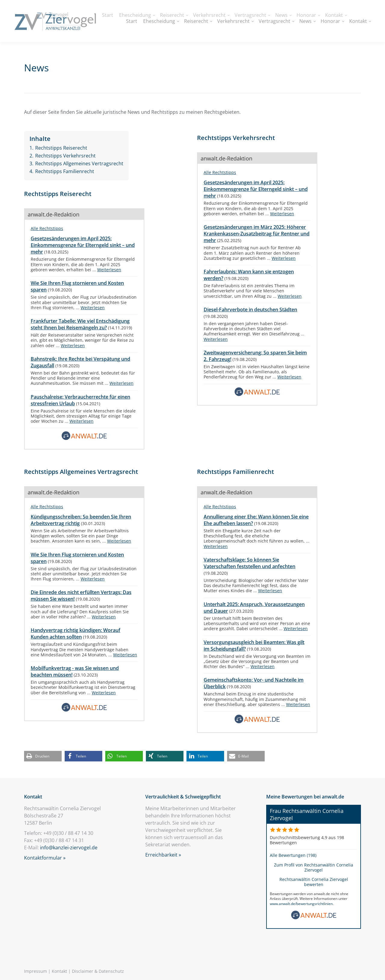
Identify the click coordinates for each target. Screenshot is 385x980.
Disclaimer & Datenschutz (98, 971)
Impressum (35, 971)
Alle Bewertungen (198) (293, 855)
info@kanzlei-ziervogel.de (69, 848)
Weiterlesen (109, 270)
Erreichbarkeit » (163, 855)
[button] (43, 756)
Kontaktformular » (45, 858)
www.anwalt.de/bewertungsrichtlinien (301, 904)
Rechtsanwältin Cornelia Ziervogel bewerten (314, 882)
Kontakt (59, 971)
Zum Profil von (314, 867)
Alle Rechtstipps (47, 228)
